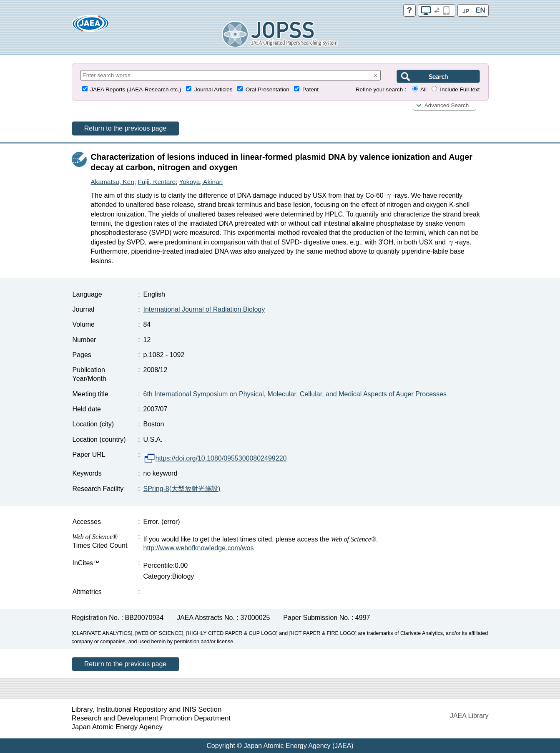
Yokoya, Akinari (201, 182)
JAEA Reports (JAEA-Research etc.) (136, 89)
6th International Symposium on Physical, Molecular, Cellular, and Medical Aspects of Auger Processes (295, 394)
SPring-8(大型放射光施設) (182, 489)
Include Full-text (460, 89)
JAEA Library (469, 716)
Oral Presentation (267, 89)
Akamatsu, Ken (113, 182)
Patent (310, 89)
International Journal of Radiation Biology (204, 309)
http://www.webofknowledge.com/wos (199, 548)
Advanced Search (447, 105)
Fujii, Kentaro (157, 182)
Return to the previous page (125, 128)
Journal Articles (213, 89)
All (423, 89)
